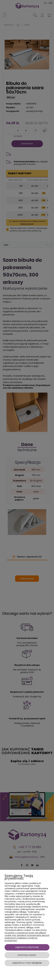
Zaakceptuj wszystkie (27, 947)
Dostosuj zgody (27, 955)
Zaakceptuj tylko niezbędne (27, 963)
